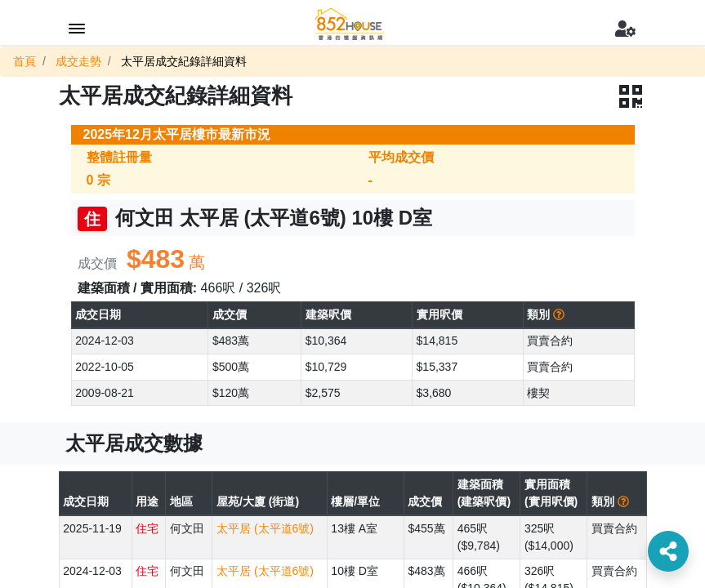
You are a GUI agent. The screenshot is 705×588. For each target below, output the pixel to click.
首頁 (25, 61)
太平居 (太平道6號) (265, 528)
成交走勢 (78, 61)
